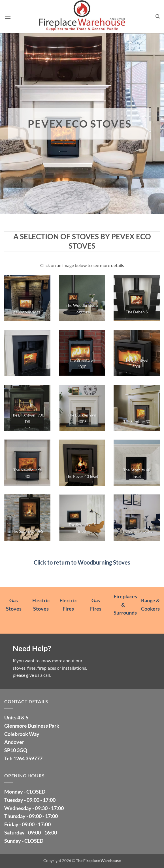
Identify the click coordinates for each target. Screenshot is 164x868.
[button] (8, 17)
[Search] (158, 16)
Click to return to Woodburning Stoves (82, 562)
